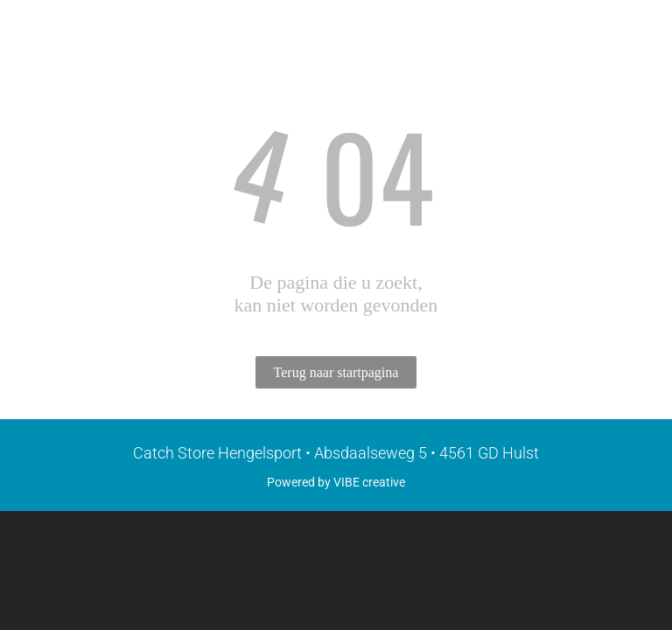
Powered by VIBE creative (336, 482)
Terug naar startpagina (336, 372)
